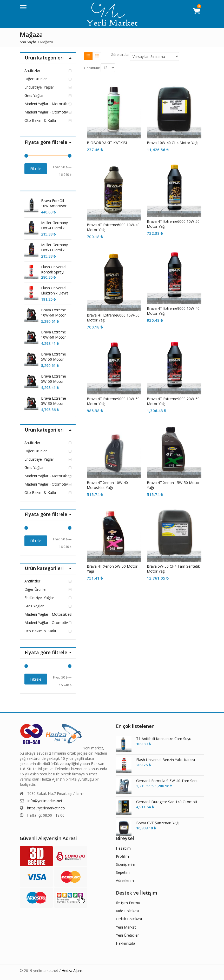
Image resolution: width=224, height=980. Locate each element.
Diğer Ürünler (36, 79)
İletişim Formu (128, 903)
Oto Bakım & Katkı (40, 120)
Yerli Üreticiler (127, 935)
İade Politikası (127, 911)
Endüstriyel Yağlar (39, 87)
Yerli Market (126, 927)
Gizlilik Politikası (129, 919)
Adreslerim (125, 880)
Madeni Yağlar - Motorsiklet (48, 104)
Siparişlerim (126, 864)
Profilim (122, 856)
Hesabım (123, 848)
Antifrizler (32, 71)
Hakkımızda (126, 943)
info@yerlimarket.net (45, 801)
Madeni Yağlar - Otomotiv (46, 112)
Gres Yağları (34, 95)
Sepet (121, 872)
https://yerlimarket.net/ (46, 808)
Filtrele (36, 169)
